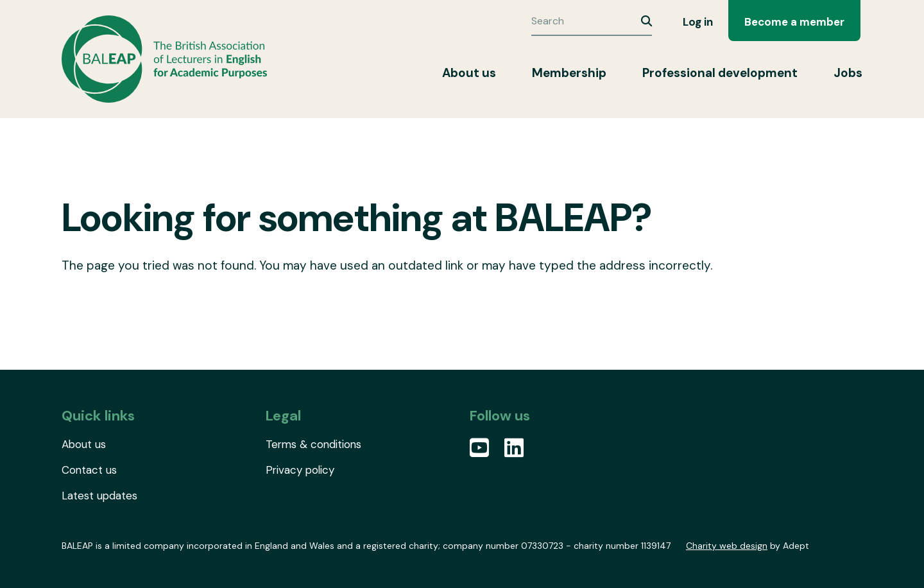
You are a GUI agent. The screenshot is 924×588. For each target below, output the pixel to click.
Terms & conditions (313, 444)
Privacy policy (300, 470)
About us (469, 73)
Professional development (720, 73)
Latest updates (99, 496)
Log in (698, 22)
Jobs (848, 73)
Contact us (89, 470)
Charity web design (727, 546)
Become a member (794, 22)
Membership (569, 73)
